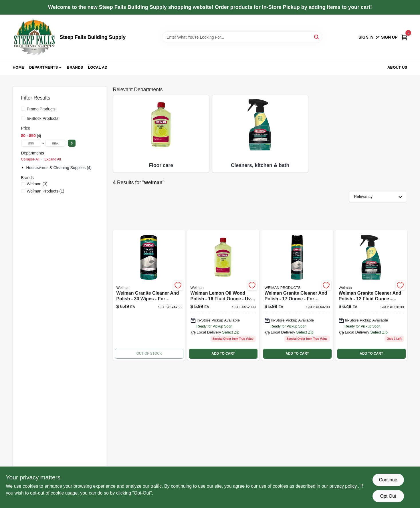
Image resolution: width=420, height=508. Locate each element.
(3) (37, 184)
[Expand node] (23, 168)
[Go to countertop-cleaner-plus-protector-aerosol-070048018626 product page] (297, 295)
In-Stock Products (43, 118)
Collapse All (30, 159)
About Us (397, 67)
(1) (46, 191)
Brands (75, 67)
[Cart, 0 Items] (404, 37)
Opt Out (388, 496)
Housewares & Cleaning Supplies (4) (59, 168)
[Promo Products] (23, 109)
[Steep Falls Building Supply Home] (34, 37)
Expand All (53, 159)
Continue (388, 480)
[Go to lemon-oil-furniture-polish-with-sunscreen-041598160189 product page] (223, 295)
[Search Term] (242, 37)
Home (19, 67)
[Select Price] (72, 143)
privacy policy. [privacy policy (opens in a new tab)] (343, 486)
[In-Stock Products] (23, 118)
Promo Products (41, 109)
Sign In (366, 37)
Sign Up (389, 37)
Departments (43, 67)
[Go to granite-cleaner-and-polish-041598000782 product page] (371, 295)
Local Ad (98, 67)
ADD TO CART (223, 354)
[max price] (55, 143)
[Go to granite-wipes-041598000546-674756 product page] (149, 295)
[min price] (31, 143)
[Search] (317, 37)
